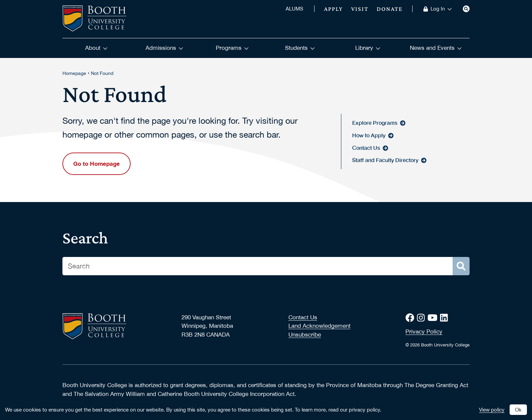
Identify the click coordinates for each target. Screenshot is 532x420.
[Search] (466, 9)
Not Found (102, 73)
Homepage (74, 73)
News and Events (436, 48)
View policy (492, 409)
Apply (334, 9)
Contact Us (303, 317)
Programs (232, 48)
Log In (441, 9)
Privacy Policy (424, 332)
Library (368, 48)
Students (300, 48)
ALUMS (294, 9)
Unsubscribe (305, 335)
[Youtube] (434, 318)
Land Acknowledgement (319, 326)
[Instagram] (422, 318)
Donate (390, 9)
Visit (360, 9)
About (96, 48)
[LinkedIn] (445, 318)
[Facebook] (411, 318)
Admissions (164, 48)
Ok (518, 409)
